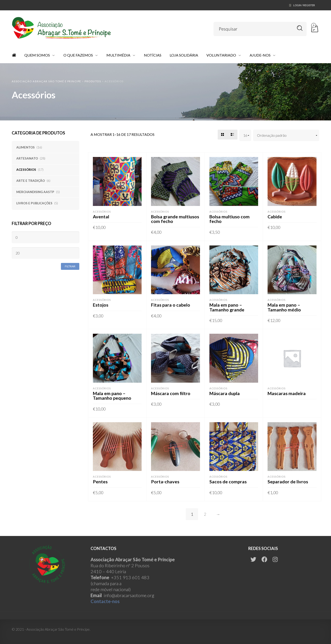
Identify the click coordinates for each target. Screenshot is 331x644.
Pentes (100, 482)
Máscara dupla (225, 393)
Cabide (275, 217)
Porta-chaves (165, 482)
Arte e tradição (31, 181)
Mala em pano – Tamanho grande (227, 307)
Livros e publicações (34, 203)
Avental (101, 217)
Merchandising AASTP (35, 192)
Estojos (101, 305)
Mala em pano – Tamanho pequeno (112, 396)
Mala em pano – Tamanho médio (284, 307)
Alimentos (26, 147)
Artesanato (27, 158)
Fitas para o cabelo (171, 305)
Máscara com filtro (171, 393)
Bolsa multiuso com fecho (230, 219)
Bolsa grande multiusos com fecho (175, 219)
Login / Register (304, 5)
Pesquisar (300, 28)
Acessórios (26, 170)
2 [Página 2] (205, 514)
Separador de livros (288, 482)
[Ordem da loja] (286, 135)
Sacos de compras (228, 482)
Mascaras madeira (287, 393)
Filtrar (70, 266)
